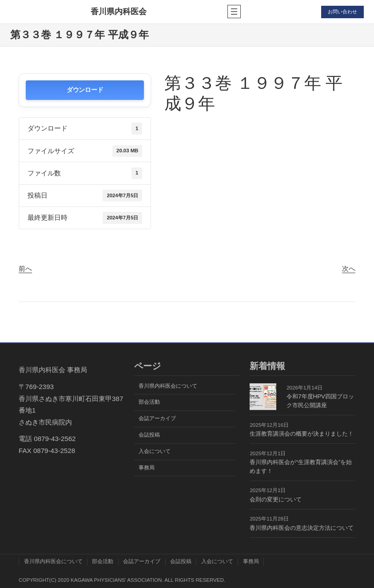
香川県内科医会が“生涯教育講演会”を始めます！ (301, 467)
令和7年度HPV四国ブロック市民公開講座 (320, 401)
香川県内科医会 (118, 12)
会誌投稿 (149, 435)
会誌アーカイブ (157, 418)
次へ (349, 268)
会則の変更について (276, 499)
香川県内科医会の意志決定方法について (302, 528)
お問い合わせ (341, 12)
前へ (25, 268)
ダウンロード (85, 90)
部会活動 (149, 402)
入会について (155, 451)
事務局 (147, 468)
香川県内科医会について (168, 386)
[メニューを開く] (232, 12)
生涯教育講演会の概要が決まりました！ (302, 434)
